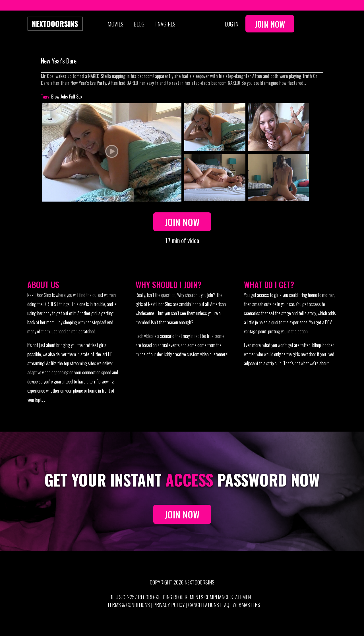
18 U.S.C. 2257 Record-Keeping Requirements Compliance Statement (182, 597)
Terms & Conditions (129, 605)
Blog (139, 24)
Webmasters (246, 605)
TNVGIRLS (165, 24)
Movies (115, 24)
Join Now (270, 24)
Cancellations (204, 605)
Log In (232, 24)
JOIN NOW (182, 514)
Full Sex (76, 97)
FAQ (226, 605)
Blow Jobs (60, 97)
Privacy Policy (169, 605)
